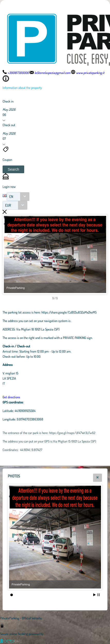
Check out (9, 125)
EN (11, 196)
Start (95, 595)
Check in (8, 101)
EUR (8, 205)
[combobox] (18, 197)
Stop (99, 595)
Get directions (11, 397)
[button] (13, 169)
